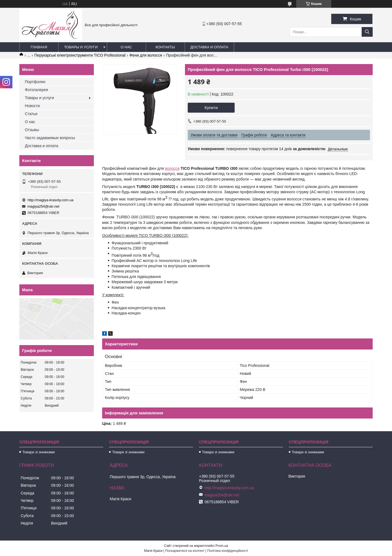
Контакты (165, 47)
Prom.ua (222, 546)
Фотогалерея (36, 90)
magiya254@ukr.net (43, 206)
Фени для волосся (146, 55)
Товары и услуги (81, 47)
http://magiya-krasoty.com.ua (51, 200)
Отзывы (32, 130)
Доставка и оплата (209, 47)
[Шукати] (367, 32)
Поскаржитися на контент (185, 551)
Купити (211, 108)
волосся (172, 168)
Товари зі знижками (39, 452)
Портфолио (35, 82)
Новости (32, 106)
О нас (126, 47)
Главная (39, 47)
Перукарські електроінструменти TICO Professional (80, 55)
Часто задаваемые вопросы (50, 138)
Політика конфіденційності (228, 551)
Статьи (31, 114)
